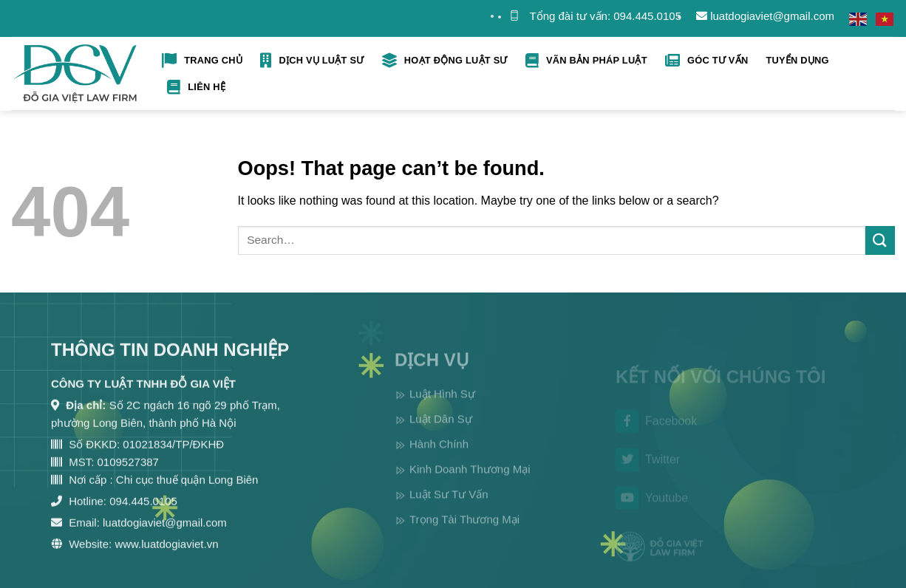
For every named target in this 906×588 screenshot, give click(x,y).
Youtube (652, 509)
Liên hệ (196, 87)
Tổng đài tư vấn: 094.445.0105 (606, 16)
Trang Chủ (202, 61)
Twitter (648, 471)
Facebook (656, 433)
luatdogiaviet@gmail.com (765, 16)
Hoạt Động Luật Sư (445, 61)
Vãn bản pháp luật (586, 61)
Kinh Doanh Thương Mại (470, 483)
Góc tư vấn (707, 61)
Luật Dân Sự (441, 433)
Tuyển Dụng (797, 60)
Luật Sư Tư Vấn (449, 508)
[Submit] (880, 240)
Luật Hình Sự (442, 407)
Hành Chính (439, 458)
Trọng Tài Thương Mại (464, 533)
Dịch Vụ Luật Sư (312, 61)
